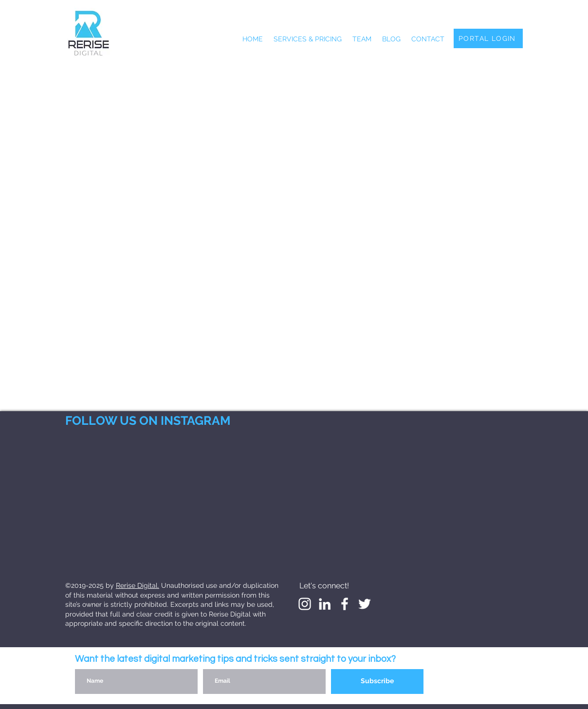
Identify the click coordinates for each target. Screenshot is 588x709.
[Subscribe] (377, 682)
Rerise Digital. (138, 585)
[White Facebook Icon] (345, 604)
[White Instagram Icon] (305, 604)
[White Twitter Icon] (365, 604)
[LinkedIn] (325, 604)
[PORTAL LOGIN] (488, 38)
